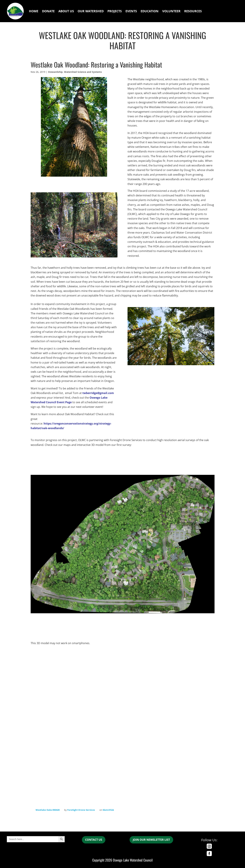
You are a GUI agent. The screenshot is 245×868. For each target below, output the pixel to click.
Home (34, 11)
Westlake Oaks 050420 (48, 810)
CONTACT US (94, 840)
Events (131, 11)
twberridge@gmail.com (98, 393)
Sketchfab (108, 810)
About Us (66, 11)
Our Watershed (91, 11)
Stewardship (55, 72)
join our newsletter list (151, 840)
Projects (115, 11)
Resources (193, 11)
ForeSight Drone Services (81, 810)
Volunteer (171, 11)
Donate (48, 11)
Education (150, 11)
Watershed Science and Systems (83, 72)
